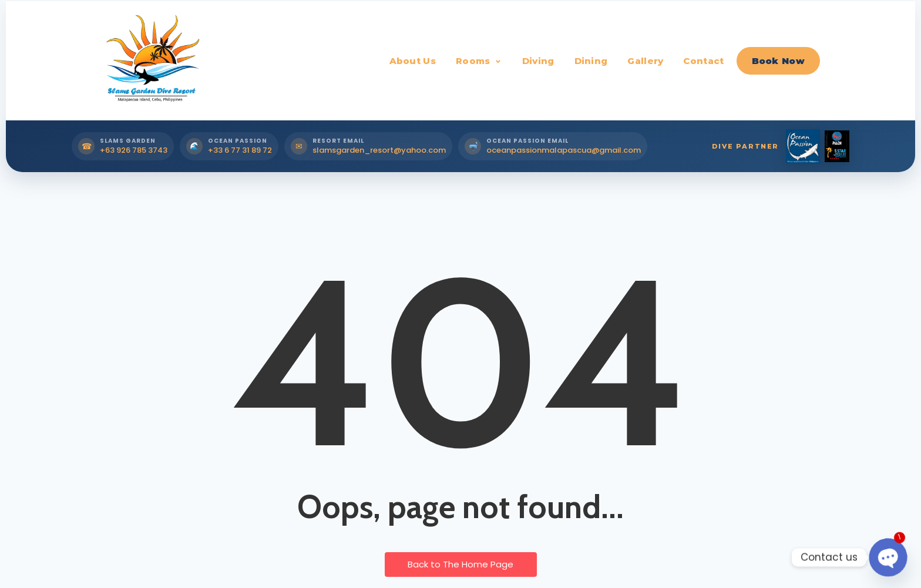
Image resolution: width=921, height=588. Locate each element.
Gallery (645, 61)
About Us (413, 61)
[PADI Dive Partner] (837, 146)
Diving (538, 61)
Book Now (778, 61)
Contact (703, 61)
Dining (591, 61)
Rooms (473, 61)
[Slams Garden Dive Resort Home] (151, 61)
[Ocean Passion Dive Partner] (803, 146)
